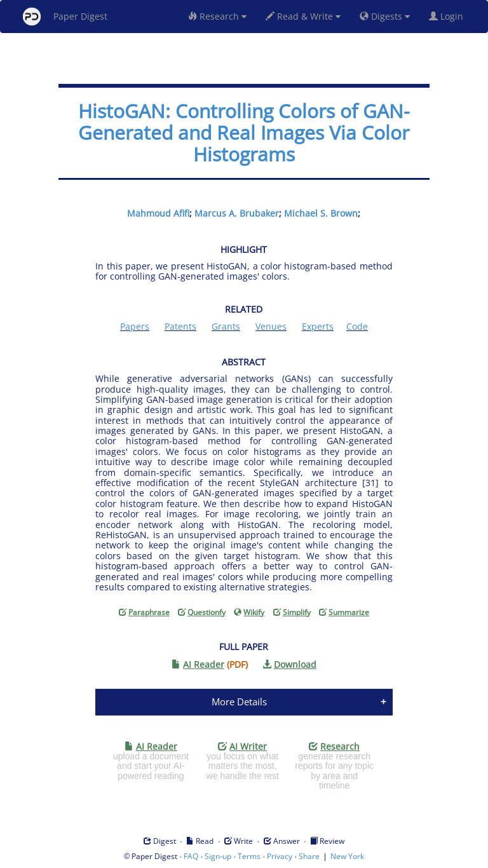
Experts (318, 326)
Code (357, 326)
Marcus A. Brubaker (237, 213)
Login (449, 16)
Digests (385, 16)
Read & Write (303, 16)
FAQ (191, 856)
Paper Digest (65, 17)
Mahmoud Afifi (158, 213)
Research (217, 16)
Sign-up (218, 856)
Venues (271, 326)
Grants (226, 326)
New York (347, 856)
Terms (249, 856)
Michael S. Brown (321, 213)
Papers (135, 326)
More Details (239, 702)
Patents (180, 326)
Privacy (280, 856)
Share (309, 856)
